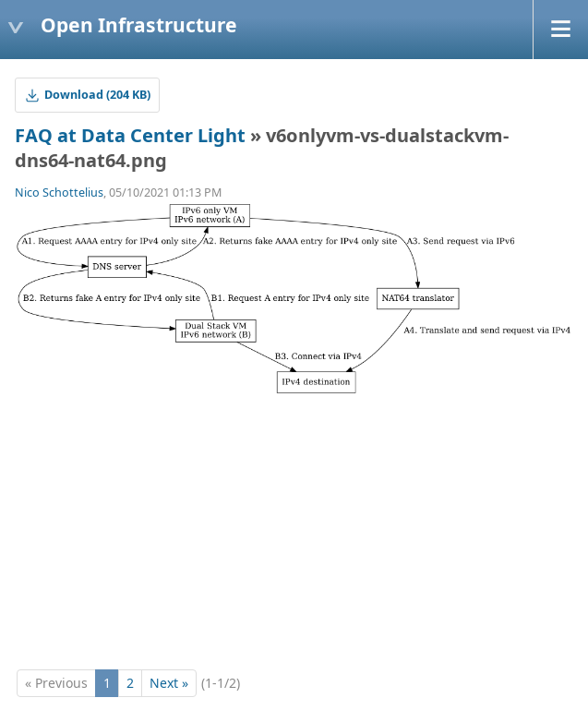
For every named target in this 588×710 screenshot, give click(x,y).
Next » (169, 683)
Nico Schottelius (59, 193)
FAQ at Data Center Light (130, 135)
